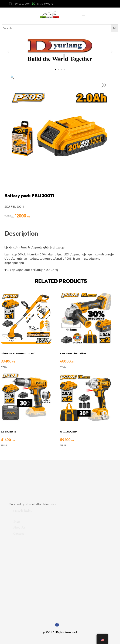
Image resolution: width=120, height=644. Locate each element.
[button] (8, 52)
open (103, 85)
